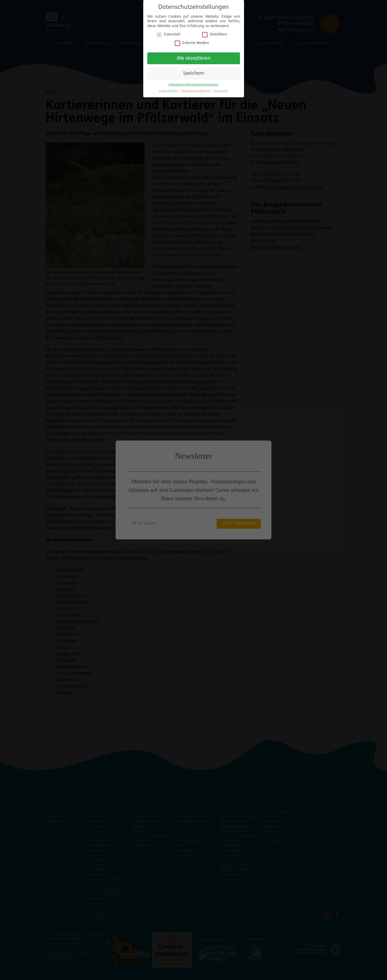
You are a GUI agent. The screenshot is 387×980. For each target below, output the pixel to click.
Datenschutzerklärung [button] (196, 89)
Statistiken (215, 32)
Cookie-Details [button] (169, 89)
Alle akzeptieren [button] (193, 56)
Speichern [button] (193, 71)
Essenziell (168, 32)
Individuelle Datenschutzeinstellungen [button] (193, 82)
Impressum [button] (221, 89)
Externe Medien (192, 41)
